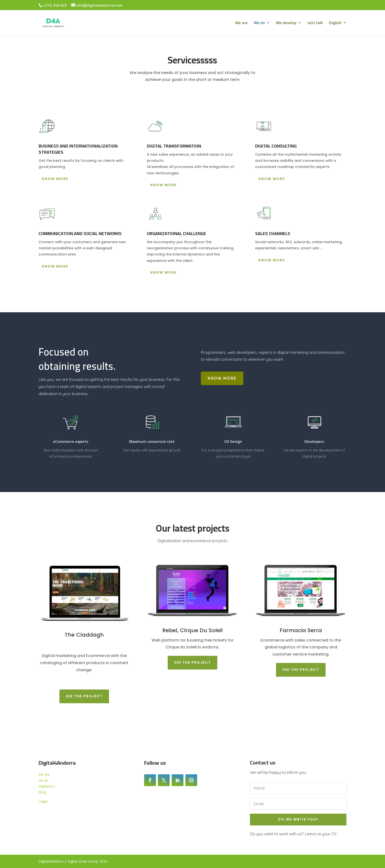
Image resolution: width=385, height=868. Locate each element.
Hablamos (47, 786)
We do (259, 24)
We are (241, 24)
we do (43, 780)
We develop (286, 24)
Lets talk (315, 24)
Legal (43, 801)
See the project (84, 696)
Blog (42, 792)
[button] (301, 161)
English (335, 24)
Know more (55, 179)
